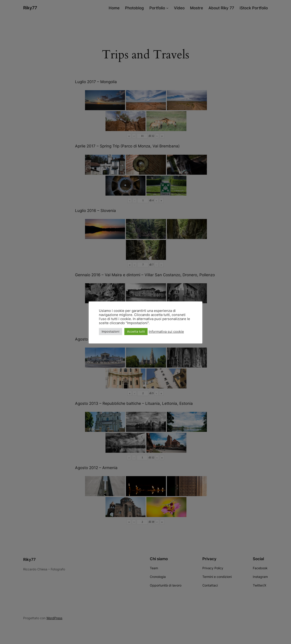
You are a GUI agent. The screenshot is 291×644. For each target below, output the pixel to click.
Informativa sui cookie (166, 332)
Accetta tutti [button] (136, 331)
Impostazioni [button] (110, 331)
